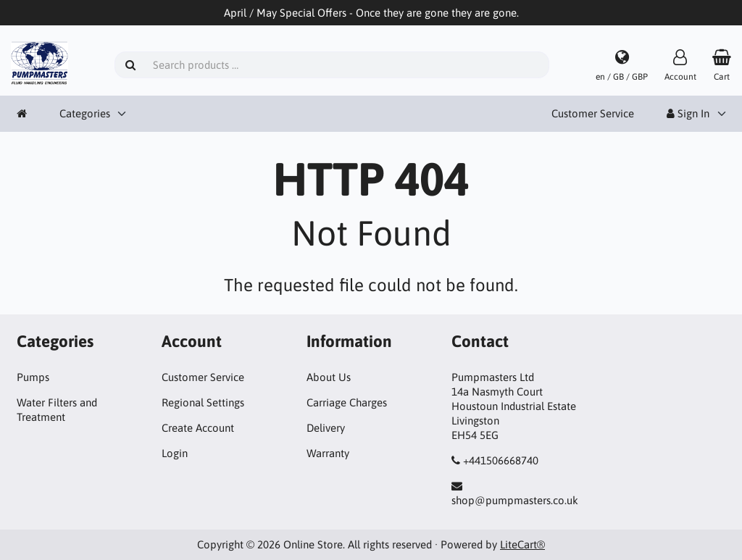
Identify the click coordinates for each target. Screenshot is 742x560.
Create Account (198, 428)
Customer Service (593, 113)
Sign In (688, 113)
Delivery (326, 428)
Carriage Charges (347, 402)
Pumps (33, 377)
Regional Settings (203, 402)
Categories (85, 113)
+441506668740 (501, 460)
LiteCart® (522, 544)
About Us (329, 377)
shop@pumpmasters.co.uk (515, 500)
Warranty (328, 453)
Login (175, 453)
